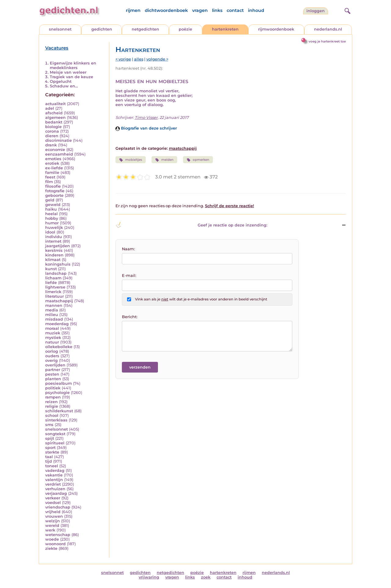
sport (50, 448)
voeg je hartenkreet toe (327, 41)
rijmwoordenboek (276, 29)
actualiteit (55, 104)
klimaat (53, 260)
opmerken (198, 160)
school (52, 415)
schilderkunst (59, 411)
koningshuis (58, 264)
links (217, 10)
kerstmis (54, 250)
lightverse (55, 287)
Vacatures (57, 48)
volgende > (157, 59)
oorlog (52, 351)
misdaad (54, 319)
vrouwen (54, 516)
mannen (54, 305)
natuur (52, 342)
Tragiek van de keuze (71, 77)
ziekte (51, 548)
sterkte (52, 452)
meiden (164, 160)
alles (139, 59)
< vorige (123, 59)
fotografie (55, 191)
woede (52, 539)
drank (51, 145)
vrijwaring (149, 577)
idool (50, 232)
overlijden (55, 365)
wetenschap (58, 535)
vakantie (54, 475)
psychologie (57, 393)
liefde (51, 283)
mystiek (53, 338)
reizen (51, 402)
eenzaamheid (59, 154)
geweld (53, 205)
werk (50, 530)
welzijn (53, 521)
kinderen (54, 255)
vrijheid (53, 512)
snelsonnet (60, 29)
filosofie (53, 186)
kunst (51, 269)
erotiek (52, 163)
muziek (53, 333)
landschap (56, 273)
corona (52, 131)
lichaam (53, 278)
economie (55, 150)
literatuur (55, 296)
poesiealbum (58, 383)
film (49, 182)
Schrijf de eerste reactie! (230, 206)
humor (52, 223)
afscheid (54, 113)
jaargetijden (58, 246)
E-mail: (129, 276)
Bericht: (130, 317)
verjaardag (56, 493)
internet (53, 241)
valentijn (54, 480)
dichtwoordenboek (166, 10)
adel (50, 108)
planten (53, 379)
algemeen (55, 118)
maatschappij (59, 301)
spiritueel (55, 443)
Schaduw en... (64, 86)
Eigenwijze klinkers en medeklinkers (73, 65)
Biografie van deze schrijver (146, 128)
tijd (49, 461)
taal (49, 457)
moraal (52, 328)
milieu (52, 315)
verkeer (53, 498)
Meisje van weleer (68, 72)
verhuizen (55, 489)
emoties (53, 159)
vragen (200, 10)
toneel (52, 466)
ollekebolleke (59, 347)
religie (52, 406)
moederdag (57, 324)
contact (235, 10)
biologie (53, 127)
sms (49, 425)
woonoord (55, 544)
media (52, 310)
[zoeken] (347, 10)
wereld (52, 526)
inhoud (256, 10)
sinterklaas (56, 420)
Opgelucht (61, 81)
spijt (50, 438)
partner (53, 370)
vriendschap (58, 507)
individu (54, 237)
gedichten (102, 29)
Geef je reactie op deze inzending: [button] (191, 225)
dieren (52, 136)
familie (52, 173)
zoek (206, 577)
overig (51, 360)
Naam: (128, 249)
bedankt (54, 122)
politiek (53, 388)
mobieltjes (131, 160)
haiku (51, 209)
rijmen (133, 10)
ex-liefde (54, 168)
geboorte (54, 195)
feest (50, 177)
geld (50, 200)
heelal (51, 214)
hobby (52, 218)
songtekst (55, 434)
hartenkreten (225, 29)
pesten (52, 374)
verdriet (53, 484)
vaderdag (55, 470)
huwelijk (54, 228)
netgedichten (145, 29)
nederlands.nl (328, 29)
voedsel (53, 503)
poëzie (185, 29)
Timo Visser (146, 118)
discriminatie (58, 140)
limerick (53, 292)
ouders (52, 356)
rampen (53, 397)
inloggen (316, 11)
